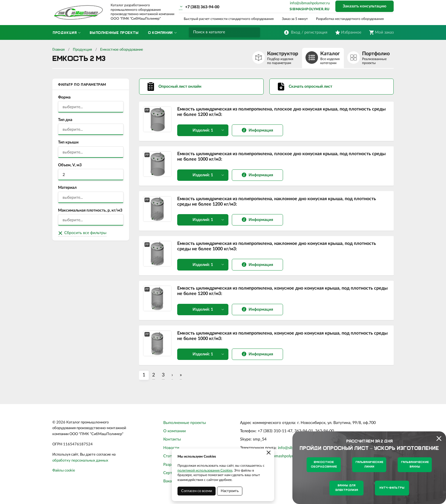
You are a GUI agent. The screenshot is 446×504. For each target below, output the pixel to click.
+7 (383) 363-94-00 (202, 7)
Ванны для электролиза (347, 488)
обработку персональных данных (80, 464)
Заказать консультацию (365, 6)
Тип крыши (68, 142)
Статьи (170, 460)
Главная (58, 50)
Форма (64, 97)
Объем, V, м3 (70, 165)
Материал (67, 188)
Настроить (230, 491)
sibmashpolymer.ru (310, 9)
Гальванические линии (369, 465)
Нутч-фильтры (392, 488)
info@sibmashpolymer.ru (310, 3)
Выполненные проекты (185, 427)
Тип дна (65, 120)
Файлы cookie (64, 475)
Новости (171, 452)
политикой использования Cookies (205, 470)
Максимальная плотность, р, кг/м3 (90, 210)
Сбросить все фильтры (85, 233)
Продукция (82, 50)
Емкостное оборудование (122, 50)
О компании (175, 435)
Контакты (172, 443)
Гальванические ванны (415, 465)
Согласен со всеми (197, 491)
